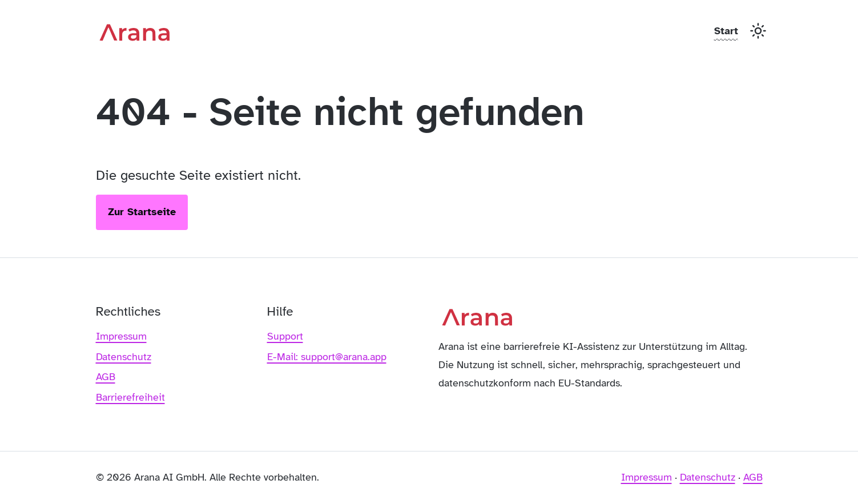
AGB (106, 377)
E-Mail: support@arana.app (327, 357)
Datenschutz (124, 357)
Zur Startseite (142, 212)
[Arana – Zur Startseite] (139, 31)
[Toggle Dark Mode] (758, 31)
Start (726, 31)
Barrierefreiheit (130, 397)
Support (285, 336)
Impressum (121, 336)
